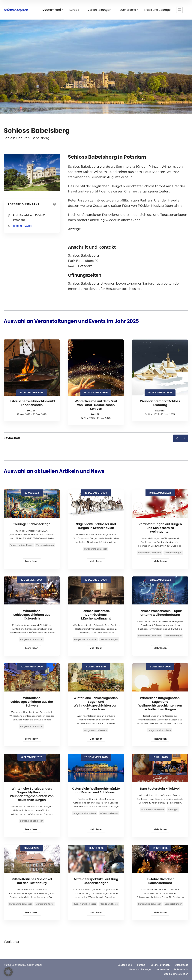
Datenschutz (181, 969)
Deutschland (53, 10)
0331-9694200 (22, 226)
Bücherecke (129, 10)
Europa (76, 10)
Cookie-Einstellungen (176, 974)
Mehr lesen (32, 561)
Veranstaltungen (101, 10)
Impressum (162, 969)
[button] (8, 972)
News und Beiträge (157, 10)
